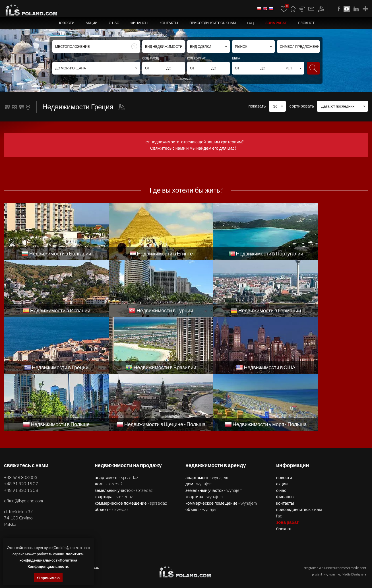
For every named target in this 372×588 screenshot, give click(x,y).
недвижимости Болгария (227, 566)
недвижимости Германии (212, 572)
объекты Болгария (352, 566)
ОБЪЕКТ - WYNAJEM (202, 452)
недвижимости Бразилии (288, 572)
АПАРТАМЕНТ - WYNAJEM (207, 420)
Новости (66, 23)
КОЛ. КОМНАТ (196, 58)
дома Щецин (115, 566)
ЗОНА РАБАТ (276, 23)
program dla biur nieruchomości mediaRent (335, 511)
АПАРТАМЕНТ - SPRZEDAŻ (116, 420)
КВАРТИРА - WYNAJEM (204, 440)
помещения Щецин (141, 566)
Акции (91, 23)
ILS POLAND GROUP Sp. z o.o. (75, 511)
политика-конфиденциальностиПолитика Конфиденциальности (52, 560)
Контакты (169, 23)
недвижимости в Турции (172, 572)
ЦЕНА (236, 58)
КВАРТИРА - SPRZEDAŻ (114, 440)
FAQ (251, 23)
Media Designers (354, 517)
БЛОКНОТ (306, 23)
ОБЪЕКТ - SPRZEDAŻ (112, 452)
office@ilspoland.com (23, 444)
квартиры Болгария (262, 566)
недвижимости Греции (250, 572)
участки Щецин (195, 566)
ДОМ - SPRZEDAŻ (109, 427)
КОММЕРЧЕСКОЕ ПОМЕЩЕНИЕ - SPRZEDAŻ (131, 446)
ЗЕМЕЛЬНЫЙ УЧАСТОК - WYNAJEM (214, 433)
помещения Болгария (320, 566)
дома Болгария (290, 566)
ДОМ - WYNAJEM (199, 427)
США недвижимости (324, 572)
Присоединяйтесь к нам (213, 23)
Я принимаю (48, 578)
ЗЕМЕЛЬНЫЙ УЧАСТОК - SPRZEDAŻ (124, 433)
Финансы (139, 23)
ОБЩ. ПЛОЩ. (151, 58)
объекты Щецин (169, 566)
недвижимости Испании (134, 572)
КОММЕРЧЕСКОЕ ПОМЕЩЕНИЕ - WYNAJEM (221, 446)
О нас (114, 23)
